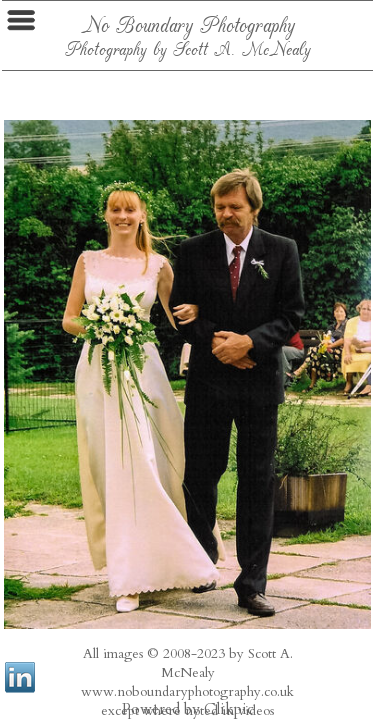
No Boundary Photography (188, 23)
